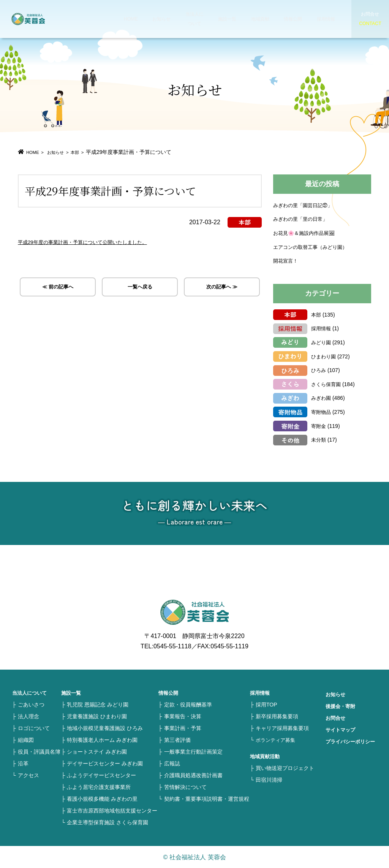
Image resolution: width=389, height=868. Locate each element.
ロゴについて (34, 728)
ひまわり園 (324, 356)
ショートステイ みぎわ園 (97, 751)
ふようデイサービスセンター (101, 775)
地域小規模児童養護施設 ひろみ (105, 728)
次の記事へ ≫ (222, 288)
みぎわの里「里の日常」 (302, 219)
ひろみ (319, 370)
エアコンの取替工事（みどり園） (313, 247)
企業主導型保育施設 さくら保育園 (108, 822)
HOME (128, 19)
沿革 (23, 763)
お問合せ (336, 718)
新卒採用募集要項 (277, 716)
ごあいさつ (31, 704)
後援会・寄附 (342, 706)
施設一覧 (221, 19)
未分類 (319, 439)
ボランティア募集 (277, 740)
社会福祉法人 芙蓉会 (46, 19)
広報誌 (172, 763)
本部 (87, 152)
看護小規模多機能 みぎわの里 (102, 798)
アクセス (28, 775)
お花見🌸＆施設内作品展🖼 (306, 233)
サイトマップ (342, 729)
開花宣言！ (286, 260)
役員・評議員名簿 (39, 751)
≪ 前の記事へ (58, 288)
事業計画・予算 (183, 728)
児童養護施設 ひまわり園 (97, 716)
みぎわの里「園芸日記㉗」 (305, 205)
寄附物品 (322, 412)
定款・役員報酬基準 (188, 704)
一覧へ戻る (140, 288)
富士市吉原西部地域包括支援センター (112, 810)
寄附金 (319, 426)
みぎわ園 (322, 398)
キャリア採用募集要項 (282, 728)
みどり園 (322, 342)
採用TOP (266, 704)
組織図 (26, 740)
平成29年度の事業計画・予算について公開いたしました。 (97, 242)
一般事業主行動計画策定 (193, 751)
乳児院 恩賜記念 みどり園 (98, 704)
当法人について (189, 19)
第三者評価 (177, 740)
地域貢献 (253, 19)
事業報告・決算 (183, 716)
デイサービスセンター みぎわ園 (105, 763)
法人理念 (28, 716)
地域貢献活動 (266, 756)
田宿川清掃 (269, 779)
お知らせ (157, 19)
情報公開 (285, 19)
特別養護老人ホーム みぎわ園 (102, 740)
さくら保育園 (327, 384)
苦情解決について (185, 787)
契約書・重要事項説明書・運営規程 (207, 798)
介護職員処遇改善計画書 (193, 775)
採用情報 (317, 19)
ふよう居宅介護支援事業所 (99, 787)
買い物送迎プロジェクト (285, 768)
